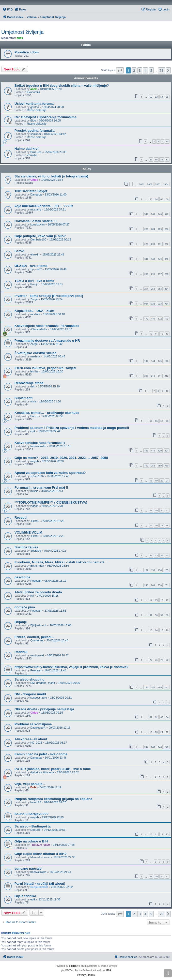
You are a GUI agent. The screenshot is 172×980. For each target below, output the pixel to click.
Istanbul (21, 652)
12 (162, 334)
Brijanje (21, 622)
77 (162, 525)
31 (167, 510)
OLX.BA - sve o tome (31, 266)
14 (151, 600)
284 (153, 229)
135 (167, 570)
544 (146, 214)
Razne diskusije (37, 110)
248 (146, 585)
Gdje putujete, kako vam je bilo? (40, 236)
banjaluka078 (39, 887)
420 (160, 451)
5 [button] (151, 70)
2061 (142, 184)
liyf (32, 596)
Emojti (34, 284)
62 (156, 717)
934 (167, 304)
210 (153, 376)
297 (160, 274)
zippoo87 (36, 269)
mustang (36, 209)
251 (146, 289)
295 (146, 274)
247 (167, 747)
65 (162, 199)
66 (167, 199)
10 (167, 141)
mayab (34, 461)
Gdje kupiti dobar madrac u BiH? (41, 854)
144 (153, 361)
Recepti (21, 517)
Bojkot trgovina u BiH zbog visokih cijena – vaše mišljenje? (62, 86)
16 (162, 600)
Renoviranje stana (29, 383)
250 (160, 585)
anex (20, 38)
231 (160, 244)
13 (167, 334)
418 (146, 451)
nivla (33, 401)
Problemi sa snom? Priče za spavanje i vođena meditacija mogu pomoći (72, 428)
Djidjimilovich (38, 625)
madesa (35, 356)
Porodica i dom (27, 52)
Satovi (20, 251)
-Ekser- (35, 521)
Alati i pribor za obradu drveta (38, 592)
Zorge (34, 299)
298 (167, 274)
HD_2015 (36, 743)
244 (146, 747)
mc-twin (35, 314)
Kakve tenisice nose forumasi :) (40, 443)
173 (167, 319)
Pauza (34, 416)
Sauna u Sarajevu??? (32, 814)
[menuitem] (8, 9)
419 (153, 451)
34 (151, 160)
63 (151, 199)
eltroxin (35, 254)
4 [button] (145, 70)
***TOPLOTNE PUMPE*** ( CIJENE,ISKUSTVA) (51, 502)
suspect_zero (38, 698)
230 (153, 244)
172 (160, 319)
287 (167, 687)
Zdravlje (32, 155)
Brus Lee (36, 152)
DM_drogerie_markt (43, 683)
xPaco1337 (37, 476)
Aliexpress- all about (31, 739)
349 (160, 259)
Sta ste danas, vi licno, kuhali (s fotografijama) (51, 176)
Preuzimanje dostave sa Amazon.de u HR (47, 341)
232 (167, 244)
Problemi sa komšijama (33, 724)
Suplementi (24, 398)
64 (156, 199)
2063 (158, 184)
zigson (34, 506)
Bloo (33, 120)
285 (160, 229)
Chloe (34, 180)
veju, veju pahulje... (30, 784)
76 (156, 525)
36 (162, 160)
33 (156, 555)
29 (156, 510)
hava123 (36, 802)
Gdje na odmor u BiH (31, 841)
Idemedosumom (40, 857)
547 (167, 214)
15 (156, 600)
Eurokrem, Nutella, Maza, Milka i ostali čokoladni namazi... (61, 562)
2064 (166, 184)
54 (162, 97)
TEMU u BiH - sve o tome (34, 281)
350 (167, 259)
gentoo (35, 107)
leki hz (34, 371)
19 (156, 481)
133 (153, 570)
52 (151, 97)
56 (156, 421)
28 (151, 510)
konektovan (37, 224)
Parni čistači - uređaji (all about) (40, 884)
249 (153, 585)
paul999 (106, 970)
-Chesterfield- (39, 329)
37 (167, 160)
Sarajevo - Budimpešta (33, 826)
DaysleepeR (38, 728)
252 (153, 289)
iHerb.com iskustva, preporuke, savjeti (45, 368)
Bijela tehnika (25, 896)
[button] (120, 70)
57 (162, 421)
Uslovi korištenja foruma (34, 104)
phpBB (73, 966)
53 (156, 97)
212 (167, 376)
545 (153, 214)
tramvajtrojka (38, 446)
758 (153, 466)
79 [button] (161, 70)
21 (167, 481)
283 (146, 229)
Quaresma (37, 640)
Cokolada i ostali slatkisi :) (36, 221)
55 (167, 97)
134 (160, 570)
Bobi (33, 787)
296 (153, 274)
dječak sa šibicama (42, 772)
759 (160, 466)
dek (33, 386)
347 (146, 259)
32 (151, 555)
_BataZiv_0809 (40, 845)
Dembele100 (38, 239)
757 (146, 466)
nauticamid (37, 655)
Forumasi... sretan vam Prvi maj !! (41, 487)
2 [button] (134, 70)
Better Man (37, 566)
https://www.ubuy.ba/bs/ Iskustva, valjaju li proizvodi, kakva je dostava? (72, 667)
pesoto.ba (22, 577)
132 (146, 570)
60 (167, 615)
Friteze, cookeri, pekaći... (34, 637)
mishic (34, 491)
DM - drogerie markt (30, 694)
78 (167, 525)
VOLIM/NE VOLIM (28, 532)
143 (146, 361)
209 (146, 376)
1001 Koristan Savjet (31, 191)
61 (151, 717)
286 (167, 229)
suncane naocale (28, 869)
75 (151, 525)
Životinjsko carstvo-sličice (35, 353)
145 (160, 361)
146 (167, 361)
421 (167, 451)
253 (160, 289)
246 (160, 747)
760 (167, 466)
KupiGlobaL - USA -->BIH (34, 311)
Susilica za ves (26, 547)
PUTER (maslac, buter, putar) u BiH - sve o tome (53, 769)
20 (162, 481)
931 (146, 304)
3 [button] (140, 70)
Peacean (36, 581)
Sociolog (36, 551)
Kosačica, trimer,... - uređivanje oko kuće (47, 413)
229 (146, 244)
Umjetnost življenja (22, 32)
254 (167, 289)
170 (146, 319)
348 (153, 259)
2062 (150, 184)
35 (156, 160)
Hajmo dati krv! (27, 149)
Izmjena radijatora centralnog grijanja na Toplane (53, 799)
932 (153, 304)
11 (156, 334)
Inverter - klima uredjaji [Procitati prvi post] (49, 296)
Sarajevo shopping (29, 679)
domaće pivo (25, 607)
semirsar (36, 134)
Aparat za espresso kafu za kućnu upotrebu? (50, 473)
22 (167, 732)
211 (160, 376)
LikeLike (35, 830)
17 (167, 600)
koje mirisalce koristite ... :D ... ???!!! (44, 206)
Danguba (36, 194)
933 (160, 304)
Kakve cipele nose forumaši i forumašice (47, 326)
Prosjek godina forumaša (35, 131)
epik (33, 431)
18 (151, 481)
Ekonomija (33, 92)
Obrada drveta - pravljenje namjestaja (44, 709)
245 (153, 747)
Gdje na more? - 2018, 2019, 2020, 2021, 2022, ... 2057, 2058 (61, 458)
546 (160, 214)
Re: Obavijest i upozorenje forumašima (45, 117)
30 (162, 510)
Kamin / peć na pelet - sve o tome (41, 754)
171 (153, 319)
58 (167, 421)
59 (162, 615)
